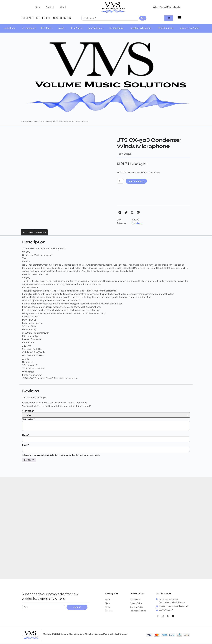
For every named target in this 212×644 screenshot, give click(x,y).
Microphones (33, 121)
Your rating (28, 411)
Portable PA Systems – (141, 28)
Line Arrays (77, 28)
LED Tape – (47, 28)
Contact (50, 7)
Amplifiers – (10, 28)
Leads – (62, 28)
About (63, 7)
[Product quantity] (121, 181)
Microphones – (117, 28)
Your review (29, 419)
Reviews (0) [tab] (41, 233)
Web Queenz (121, 635)
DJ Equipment (29, 28)
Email (26, 445)
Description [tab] (28, 233)
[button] (120, 213)
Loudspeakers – (96, 28)
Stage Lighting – (166, 28)
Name (26, 435)
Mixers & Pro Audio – (190, 28)
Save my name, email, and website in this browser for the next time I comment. (62, 456)
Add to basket (138, 181)
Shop (38, 7)
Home (23, 121)
